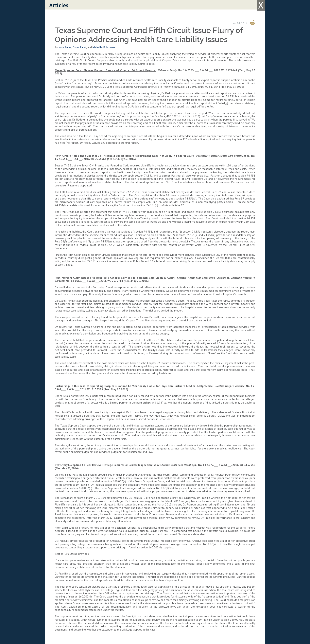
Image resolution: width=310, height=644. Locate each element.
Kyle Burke (65, 47)
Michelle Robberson (104, 47)
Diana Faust (79, 47)
